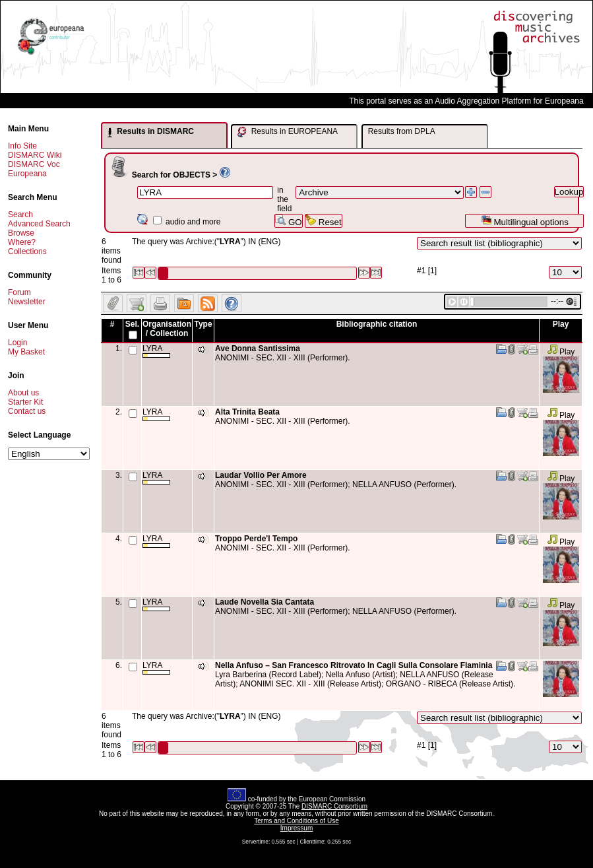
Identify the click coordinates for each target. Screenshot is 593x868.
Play (561, 352)
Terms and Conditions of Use (296, 821)
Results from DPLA (402, 131)
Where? (22, 242)
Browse (21, 233)
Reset (324, 221)
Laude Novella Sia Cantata (265, 602)
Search (20, 215)
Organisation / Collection (167, 329)
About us (23, 393)
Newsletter (27, 302)
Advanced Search (39, 224)
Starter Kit (25, 402)
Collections (27, 251)
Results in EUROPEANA (288, 132)
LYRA (156, 351)
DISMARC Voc (34, 164)
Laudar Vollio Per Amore (261, 475)
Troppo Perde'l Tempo (256, 539)
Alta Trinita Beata (247, 412)
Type (203, 324)
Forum (19, 292)
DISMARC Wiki (35, 155)
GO (288, 221)
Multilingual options (525, 221)
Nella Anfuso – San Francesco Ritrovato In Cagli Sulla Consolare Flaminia (354, 665)
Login (17, 343)
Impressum (296, 828)
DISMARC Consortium (334, 806)
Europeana (27, 174)
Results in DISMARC (151, 132)
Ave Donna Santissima (258, 349)
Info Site (22, 146)
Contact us (27, 411)
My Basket (26, 352)
